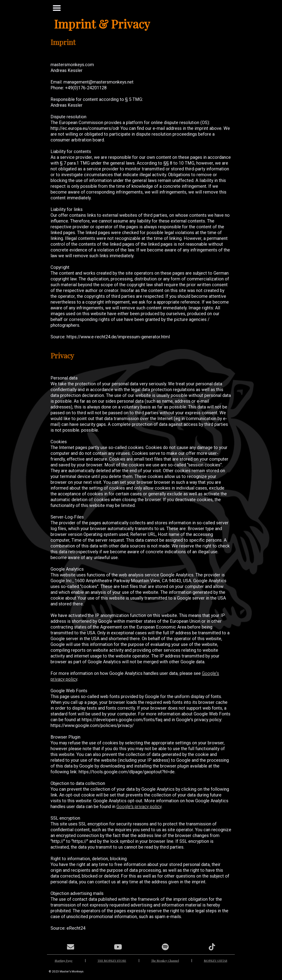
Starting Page (64, 961)
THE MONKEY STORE (112, 961)
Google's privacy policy (139, 806)
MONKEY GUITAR (216, 961)
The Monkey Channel (165, 961)
